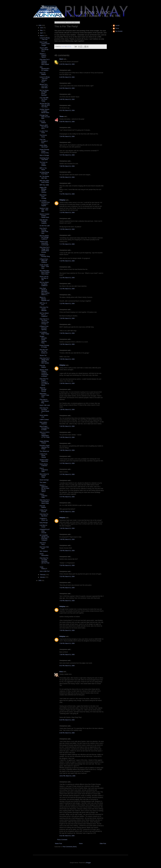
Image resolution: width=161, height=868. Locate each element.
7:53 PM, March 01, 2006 (67, 588)
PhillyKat (62, 200)
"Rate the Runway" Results (43, 389)
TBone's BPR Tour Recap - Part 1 (44, 127)
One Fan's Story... (43, 544)
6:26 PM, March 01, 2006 (67, 64)
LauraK (117, 25)
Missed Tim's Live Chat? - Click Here (44, 86)
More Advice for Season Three (44, 476)
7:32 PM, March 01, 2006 (67, 344)
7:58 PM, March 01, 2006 (67, 655)
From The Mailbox (43, 74)
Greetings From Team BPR (44, 159)
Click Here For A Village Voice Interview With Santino (45, 361)
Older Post (103, 844)
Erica (61, 672)
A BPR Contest (44, 420)
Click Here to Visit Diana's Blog (44, 401)
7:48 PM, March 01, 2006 (67, 512)
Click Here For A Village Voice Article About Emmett (45, 250)
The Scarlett (119, 31)
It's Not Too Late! (45, 226)
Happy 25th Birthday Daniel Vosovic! (43, 190)
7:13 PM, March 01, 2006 (67, 213)
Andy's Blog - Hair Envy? (44, 146)
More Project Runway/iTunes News (44, 428)
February (43, 575)
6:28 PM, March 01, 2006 (67, 77)
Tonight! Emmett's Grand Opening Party (43, 340)
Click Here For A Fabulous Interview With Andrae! (45, 62)
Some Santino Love (44, 416)
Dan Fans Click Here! (44, 548)
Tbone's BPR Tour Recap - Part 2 (44, 50)
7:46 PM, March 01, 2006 (67, 450)
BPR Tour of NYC (43, 304)
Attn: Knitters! (44, 551)
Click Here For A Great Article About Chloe (45, 502)
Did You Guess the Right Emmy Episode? (44, 93)
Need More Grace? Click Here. (44, 395)
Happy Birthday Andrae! (44, 442)
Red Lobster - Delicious (44, 423)
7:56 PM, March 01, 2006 (67, 643)
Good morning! (44, 480)
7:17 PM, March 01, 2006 (67, 244)
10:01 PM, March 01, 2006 (67, 776)
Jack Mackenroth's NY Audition (44, 69)
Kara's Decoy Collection (44, 465)
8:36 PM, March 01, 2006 (67, 733)
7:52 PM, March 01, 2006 (67, 577)
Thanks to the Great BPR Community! (44, 243)
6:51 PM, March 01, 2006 (67, 110)
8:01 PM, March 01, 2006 (67, 666)
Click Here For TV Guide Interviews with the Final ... (44, 561)
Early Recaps (44, 523)
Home (81, 844)
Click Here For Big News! (44, 515)
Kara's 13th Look (45, 405)
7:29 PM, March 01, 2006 (67, 318)
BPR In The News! (43, 169)
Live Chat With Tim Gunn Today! (44, 99)
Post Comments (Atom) (70, 847)
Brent (61, 59)
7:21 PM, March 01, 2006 (67, 278)
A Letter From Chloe (44, 132)
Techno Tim (43, 355)
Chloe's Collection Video (43, 496)
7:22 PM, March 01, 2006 (67, 304)
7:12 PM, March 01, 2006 (67, 194)
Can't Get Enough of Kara (44, 141)
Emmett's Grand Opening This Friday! (44, 447)
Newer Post (58, 844)
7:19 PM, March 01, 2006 (67, 261)
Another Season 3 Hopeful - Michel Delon (44, 111)
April (42, 33)
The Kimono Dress (43, 136)
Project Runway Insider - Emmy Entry (44, 151)
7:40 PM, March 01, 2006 (67, 426)
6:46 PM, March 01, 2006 (67, 99)
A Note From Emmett (43, 511)
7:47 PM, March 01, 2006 (67, 463)
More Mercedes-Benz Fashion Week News (45, 272)
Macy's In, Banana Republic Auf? (45, 299)
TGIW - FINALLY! (43, 568)
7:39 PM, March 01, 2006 (67, 383)
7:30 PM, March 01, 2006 (67, 333)
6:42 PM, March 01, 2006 (67, 88)
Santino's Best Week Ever (44, 461)
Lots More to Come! (43, 526)
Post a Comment (62, 840)
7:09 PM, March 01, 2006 (67, 177)
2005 (40, 581)
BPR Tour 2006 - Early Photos (45, 181)
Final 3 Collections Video (44, 470)
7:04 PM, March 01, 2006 (67, 136)
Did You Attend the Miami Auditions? (44, 284)
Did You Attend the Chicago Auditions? (44, 237)
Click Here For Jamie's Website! (44, 309)
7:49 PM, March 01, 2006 (67, 528)
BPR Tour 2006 (44, 185)
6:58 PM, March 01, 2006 (67, 122)
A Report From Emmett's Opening (44, 328)
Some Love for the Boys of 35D (44, 278)
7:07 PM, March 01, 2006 (67, 155)
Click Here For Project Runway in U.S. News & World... (44, 382)
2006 (40, 25)
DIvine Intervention (44, 555)
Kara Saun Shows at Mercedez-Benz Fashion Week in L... (45, 291)
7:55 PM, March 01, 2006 (67, 630)
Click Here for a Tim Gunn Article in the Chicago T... (44, 321)
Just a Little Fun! (45, 571)
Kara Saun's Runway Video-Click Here (44, 231)
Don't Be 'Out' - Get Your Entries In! (44, 351)
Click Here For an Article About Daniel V (44, 410)
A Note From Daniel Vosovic (43, 456)
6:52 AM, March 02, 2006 (67, 836)
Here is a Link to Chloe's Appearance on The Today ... (45, 435)
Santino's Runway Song (45, 256)
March (42, 36)
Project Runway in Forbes (44, 346)
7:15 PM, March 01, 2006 (67, 229)
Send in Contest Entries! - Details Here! (44, 216)
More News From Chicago (43, 197)
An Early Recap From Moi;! (44, 173)
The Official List (44, 451)
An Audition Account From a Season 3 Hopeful (45, 203)
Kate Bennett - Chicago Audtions (44, 222)
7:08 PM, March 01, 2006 (67, 166)
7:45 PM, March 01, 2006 (67, 437)
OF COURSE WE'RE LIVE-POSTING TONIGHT (45, 538)
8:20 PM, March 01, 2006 (67, 720)
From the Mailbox (43, 122)
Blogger (88, 863)
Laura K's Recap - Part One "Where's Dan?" (45, 79)
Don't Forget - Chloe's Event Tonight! (45, 44)
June (42, 28)
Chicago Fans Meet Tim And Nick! (45, 117)
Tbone (61, 116)
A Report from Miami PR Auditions (44, 261)
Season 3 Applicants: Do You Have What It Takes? (44, 488)
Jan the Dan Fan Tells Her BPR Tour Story (45, 105)
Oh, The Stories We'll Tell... (44, 177)
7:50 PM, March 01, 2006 (67, 551)
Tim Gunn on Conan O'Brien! (44, 164)
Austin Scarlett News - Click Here (44, 267)
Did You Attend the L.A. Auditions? (44, 315)
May (41, 30)
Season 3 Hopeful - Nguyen (43, 55)
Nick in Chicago (44, 155)
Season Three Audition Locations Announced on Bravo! (44, 373)
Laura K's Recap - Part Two (45, 39)
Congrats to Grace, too (44, 519)
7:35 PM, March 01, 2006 (67, 359)
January (43, 577)
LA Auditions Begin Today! (44, 333)
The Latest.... (44, 482)
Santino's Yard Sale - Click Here (44, 210)
